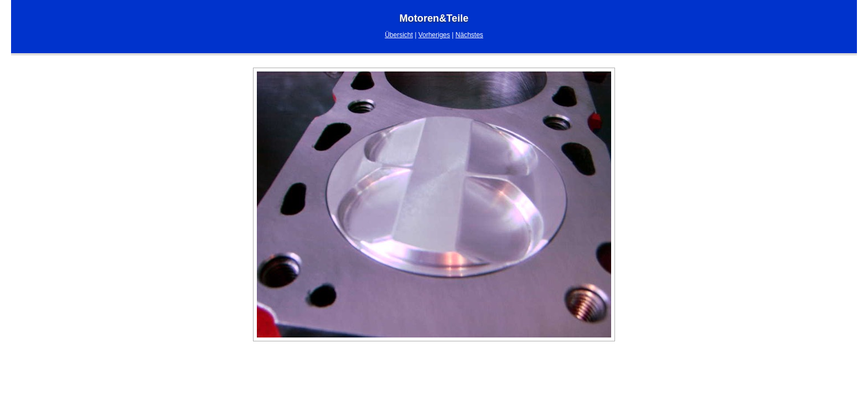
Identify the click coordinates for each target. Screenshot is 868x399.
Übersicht (399, 35)
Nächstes (469, 35)
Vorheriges (434, 35)
